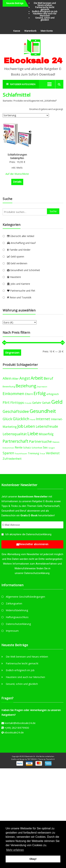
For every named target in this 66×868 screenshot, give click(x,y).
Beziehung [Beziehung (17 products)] (26, 386)
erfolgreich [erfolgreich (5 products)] (53, 394)
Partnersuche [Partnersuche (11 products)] (40, 441)
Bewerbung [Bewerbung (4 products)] (9, 387)
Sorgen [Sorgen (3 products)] (52, 448)
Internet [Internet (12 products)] (43, 419)
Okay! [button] (33, 859)
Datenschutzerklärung (39, 534)
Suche (53, 211)
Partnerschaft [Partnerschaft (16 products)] (15, 441)
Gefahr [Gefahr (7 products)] (37, 403)
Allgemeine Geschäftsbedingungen (25, 597)
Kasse (17, 31)
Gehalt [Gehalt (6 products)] (46, 403)
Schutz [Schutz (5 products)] (27, 448)
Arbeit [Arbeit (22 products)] (37, 378)
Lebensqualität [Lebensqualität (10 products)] (15, 434)
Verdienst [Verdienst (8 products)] (53, 453)
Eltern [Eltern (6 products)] (29, 394)
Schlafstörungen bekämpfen (17, 156)
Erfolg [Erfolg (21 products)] (40, 393)
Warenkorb (30, 31)
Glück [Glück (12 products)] (7, 419)
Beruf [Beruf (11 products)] (48, 378)
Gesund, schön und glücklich (45, 19)
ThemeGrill (50, 759)
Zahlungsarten (14, 603)
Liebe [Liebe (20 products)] (33, 434)
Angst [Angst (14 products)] (25, 378)
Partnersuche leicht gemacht (45, 8)
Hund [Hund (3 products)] (33, 419)
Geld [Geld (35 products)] (57, 402)
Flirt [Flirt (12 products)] (6, 402)
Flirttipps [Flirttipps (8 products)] (17, 403)
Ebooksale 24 (33, 61)
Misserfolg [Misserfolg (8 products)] (46, 434)
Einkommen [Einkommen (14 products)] (13, 394)
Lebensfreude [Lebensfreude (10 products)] (47, 426)
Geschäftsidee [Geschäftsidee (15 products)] (16, 411)
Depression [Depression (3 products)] (42, 387)
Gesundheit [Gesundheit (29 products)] (43, 411)
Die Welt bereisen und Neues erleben (45, 4)
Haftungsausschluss (17, 617)
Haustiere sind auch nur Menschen (45, 15)
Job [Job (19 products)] (20, 426)
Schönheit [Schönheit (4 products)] (37, 448)
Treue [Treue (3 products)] (43, 454)
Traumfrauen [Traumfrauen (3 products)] (21, 454)
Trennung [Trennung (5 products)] (33, 453)
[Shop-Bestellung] (26, 115)
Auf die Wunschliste (17, 174)
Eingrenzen (12, 353)
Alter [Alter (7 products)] (15, 379)
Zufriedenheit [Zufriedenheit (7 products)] (12, 459)
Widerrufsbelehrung (17, 610)
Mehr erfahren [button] (15, 850)
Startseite (7, 101)
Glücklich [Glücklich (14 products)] (21, 419)
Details (17, 182)
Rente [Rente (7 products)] (19, 447)
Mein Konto (47, 31)
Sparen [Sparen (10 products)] (8, 453)
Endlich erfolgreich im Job (45, 11)
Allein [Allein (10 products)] (7, 378)
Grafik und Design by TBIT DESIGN (24, 759)
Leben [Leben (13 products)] (30, 426)
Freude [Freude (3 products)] (28, 403)
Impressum (12, 631)
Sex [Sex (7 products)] (45, 447)
